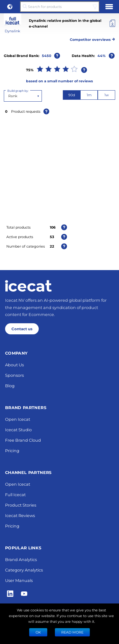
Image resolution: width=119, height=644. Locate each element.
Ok (38, 632)
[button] (10, 7)
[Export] (112, 23)
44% (102, 56)
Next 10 (60, 435)
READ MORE (72, 632)
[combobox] (9, 96)
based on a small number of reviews (60, 81)
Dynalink (13, 31)
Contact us (22, 594)
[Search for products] (60, 7)
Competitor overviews (93, 38)
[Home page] (28, 551)
